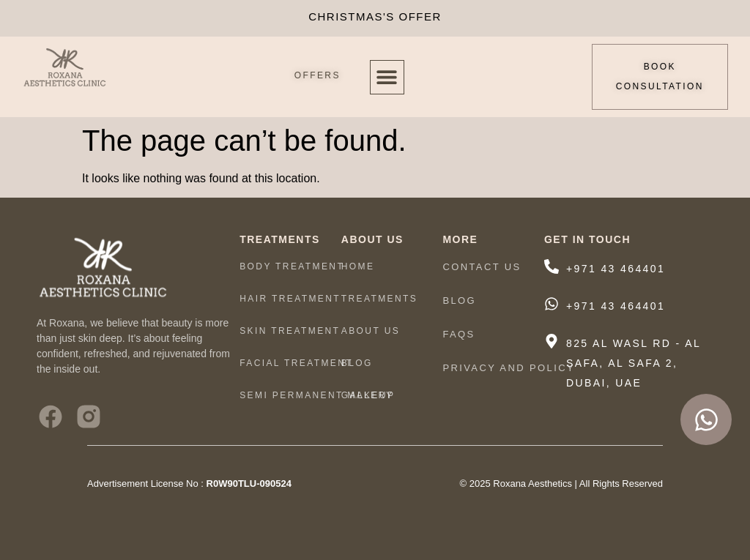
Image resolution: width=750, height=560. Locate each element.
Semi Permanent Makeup (317, 395)
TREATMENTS (383, 299)
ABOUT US (374, 331)
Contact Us (482, 267)
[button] (387, 77)
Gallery (368, 395)
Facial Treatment (296, 363)
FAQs (458, 334)
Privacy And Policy (509, 368)
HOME (358, 266)
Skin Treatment (290, 331)
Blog (357, 363)
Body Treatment (292, 266)
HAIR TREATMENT (290, 299)
